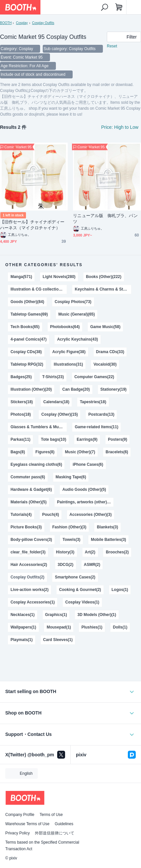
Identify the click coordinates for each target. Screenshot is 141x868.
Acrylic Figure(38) (69, 352)
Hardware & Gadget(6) (31, 490)
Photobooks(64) (65, 327)
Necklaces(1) (23, 615)
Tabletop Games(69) (29, 314)
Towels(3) (71, 540)
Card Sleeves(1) (58, 640)
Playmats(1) (22, 640)
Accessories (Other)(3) (90, 515)
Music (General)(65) (76, 314)
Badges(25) (21, 377)
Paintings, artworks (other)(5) (84, 502)
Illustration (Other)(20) (31, 389)
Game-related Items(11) (97, 427)
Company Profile (20, 815)
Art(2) (90, 552)
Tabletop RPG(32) (27, 364)
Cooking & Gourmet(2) (80, 590)
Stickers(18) (22, 402)
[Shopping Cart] (119, 7)
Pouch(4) (50, 515)
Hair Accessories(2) (29, 565)
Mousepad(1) (59, 627)
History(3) (65, 552)
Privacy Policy (17, 833)
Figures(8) (45, 452)
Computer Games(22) (94, 377)
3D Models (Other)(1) (97, 615)
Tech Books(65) (25, 327)
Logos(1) (120, 590)
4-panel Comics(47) (29, 339)
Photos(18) (21, 414)
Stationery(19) (113, 389)
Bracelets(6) (117, 452)
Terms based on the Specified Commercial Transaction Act (42, 846)
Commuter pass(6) (28, 477)
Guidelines (64, 824)
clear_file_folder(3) (28, 552)
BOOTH (6, 23)
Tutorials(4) (21, 515)
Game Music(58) (106, 327)
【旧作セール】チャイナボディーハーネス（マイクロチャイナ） (32, 225)
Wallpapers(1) (23, 627)
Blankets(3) (108, 527)
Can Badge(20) (76, 389)
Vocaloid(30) (105, 364)
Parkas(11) (21, 439)
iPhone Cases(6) (88, 464)
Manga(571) (21, 277)
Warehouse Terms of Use (27, 824)
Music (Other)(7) (80, 452)
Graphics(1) (56, 615)
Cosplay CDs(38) (26, 352)
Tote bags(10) (53, 439)
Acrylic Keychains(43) (78, 339)
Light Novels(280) (59, 277)
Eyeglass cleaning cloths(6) (36, 464)
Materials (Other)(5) (29, 502)
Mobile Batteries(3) (109, 540)
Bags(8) (18, 452)
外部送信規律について (55, 833)
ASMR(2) (92, 565)
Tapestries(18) (93, 402)
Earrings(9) (87, 439)
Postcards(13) (101, 414)
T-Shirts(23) (53, 377)
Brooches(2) (117, 552)
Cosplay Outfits (43, 23)
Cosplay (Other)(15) (60, 414)
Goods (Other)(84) (27, 302)
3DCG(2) (65, 565)
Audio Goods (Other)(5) (84, 490)
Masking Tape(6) (71, 477)
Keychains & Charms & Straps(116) (103, 289)
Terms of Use (51, 815)
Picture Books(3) (26, 527)
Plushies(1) (92, 627)
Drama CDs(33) (110, 352)
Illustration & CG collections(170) (39, 289)
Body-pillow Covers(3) (31, 540)
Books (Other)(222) (104, 277)
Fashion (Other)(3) (69, 527)
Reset (112, 46)
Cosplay (22, 23)
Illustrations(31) (68, 364)
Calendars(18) (56, 402)
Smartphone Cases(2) (75, 577)
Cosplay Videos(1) (82, 602)
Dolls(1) (120, 627)
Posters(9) (117, 439)
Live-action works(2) (30, 590)
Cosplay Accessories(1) (33, 602)
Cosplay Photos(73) (73, 302)
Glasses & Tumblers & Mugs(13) (39, 427)
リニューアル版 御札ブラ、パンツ (105, 219)
